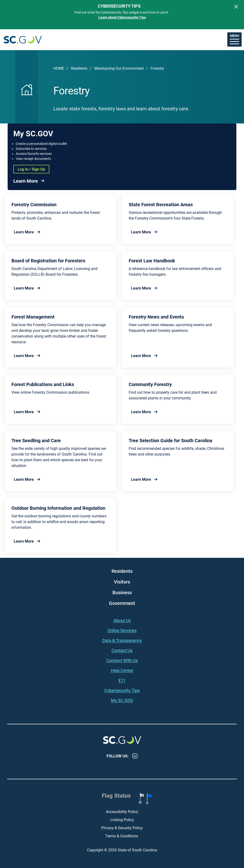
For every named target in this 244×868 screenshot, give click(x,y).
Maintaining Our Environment (119, 68)
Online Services (122, 630)
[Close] (236, 7)
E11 (122, 680)
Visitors (122, 582)
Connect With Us (122, 660)
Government (122, 603)
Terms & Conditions (122, 836)
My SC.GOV (122, 700)
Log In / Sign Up (31, 169)
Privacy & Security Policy (122, 828)
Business (122, 592)
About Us (122, 620)
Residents (79, 68)
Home (59, 68)
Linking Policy (122, 820)
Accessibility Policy (122, 812)
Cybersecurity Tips (122, 690)
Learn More (26, 181)
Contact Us (122, 650)
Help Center (122, 670)
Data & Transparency (122, 640)
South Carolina (23, 40)
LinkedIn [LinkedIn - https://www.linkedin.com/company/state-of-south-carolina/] (135, 756)
